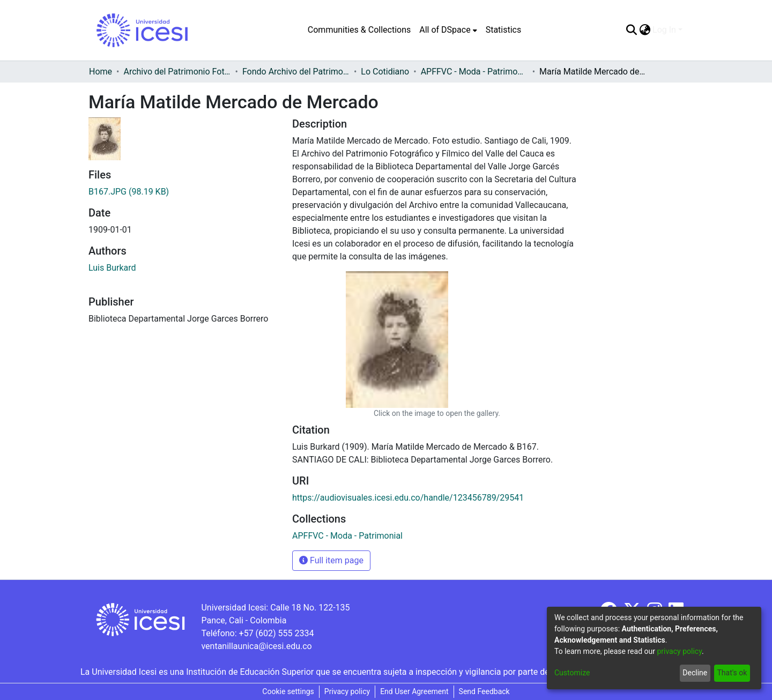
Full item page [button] (331, 560)
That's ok (732, 673)
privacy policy (679, 651)
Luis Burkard (112, 268)
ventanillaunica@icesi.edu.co (256, 646)
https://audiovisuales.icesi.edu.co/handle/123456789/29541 (408, 498)
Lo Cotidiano (385, 72)
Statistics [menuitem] (504, 30)
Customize (572, 673)
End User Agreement (414, 691)
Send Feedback (484, 691)
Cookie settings (288, 691)
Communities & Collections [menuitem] (359, 30)
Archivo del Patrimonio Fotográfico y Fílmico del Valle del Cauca (177, 72)
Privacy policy (347, 691)
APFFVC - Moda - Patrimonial (474, 72)
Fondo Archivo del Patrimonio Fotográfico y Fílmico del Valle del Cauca (296, 72)
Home (101, 72)
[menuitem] (448, 30)
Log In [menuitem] (664, 30)
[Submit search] (631, 30)
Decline (695, 673)
